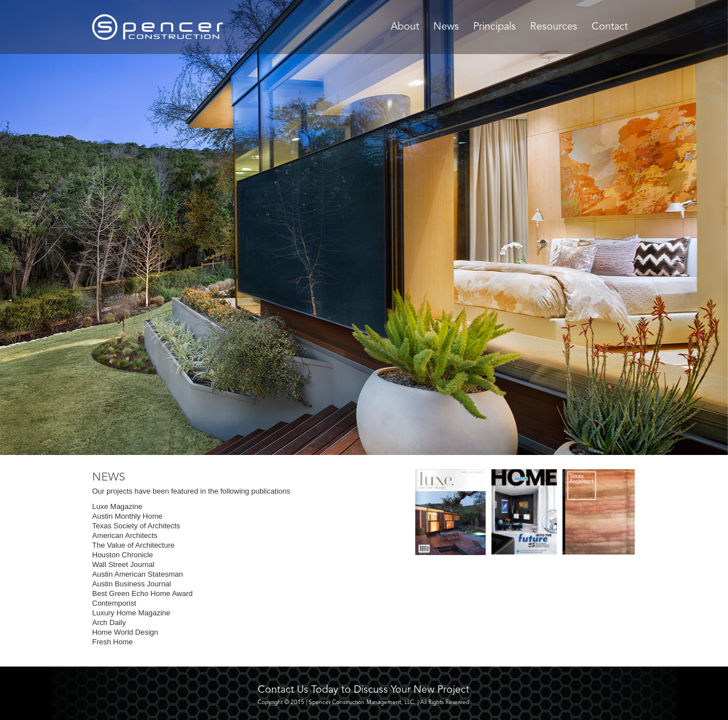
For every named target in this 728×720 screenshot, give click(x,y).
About (405, 27)
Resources (554, 27)
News (446, 27)
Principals (495, 27)
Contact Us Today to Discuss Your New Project (363, 690)
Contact (610, 27)
